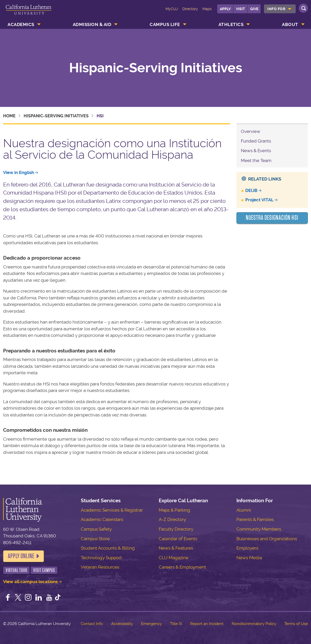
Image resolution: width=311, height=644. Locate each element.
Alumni (244, 510)
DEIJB (251, 190)
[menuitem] (280, 9)
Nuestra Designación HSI (272, 218)
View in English (19, 172)
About (290, 24)
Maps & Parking (174, 510)
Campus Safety (96, 529)
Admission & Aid (92, 24)
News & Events (256, 151)
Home (9, 116)
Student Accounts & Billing (108, 548)
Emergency (151, 624)
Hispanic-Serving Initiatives (156, 68)
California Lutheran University (29, 12)
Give (254, 9)
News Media (249, 558)
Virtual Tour (16, 570)
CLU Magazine (174, 558)
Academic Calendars (102, 519)
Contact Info (92, 624)
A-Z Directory (172, 519)
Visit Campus (44, 570)
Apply (225, 9)
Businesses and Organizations (267, 539)
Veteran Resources (100, 567)
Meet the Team (256, 160)
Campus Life (165, 24)
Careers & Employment (182, 567)
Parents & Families (255, 519)
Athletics (231, 24)
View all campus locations (30, 582)
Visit (240, 9)
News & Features (176, 548)
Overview (251, 131)
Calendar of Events (178, 539)
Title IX (176, 624)
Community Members (259, 529)
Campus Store (95, 539)
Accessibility (122, 624)
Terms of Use (296, 624)
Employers (247, 548)
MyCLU (172, 9)
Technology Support (101, 558)
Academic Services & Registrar (112, 510)
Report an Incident (207, 624)
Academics (21, 24)
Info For (276, 9)
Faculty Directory (176, 529)
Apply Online (21, 556)
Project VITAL (259, 200)
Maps (207, 9)
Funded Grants (256, 141)
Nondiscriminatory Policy (254, 624)
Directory (190, 9)
